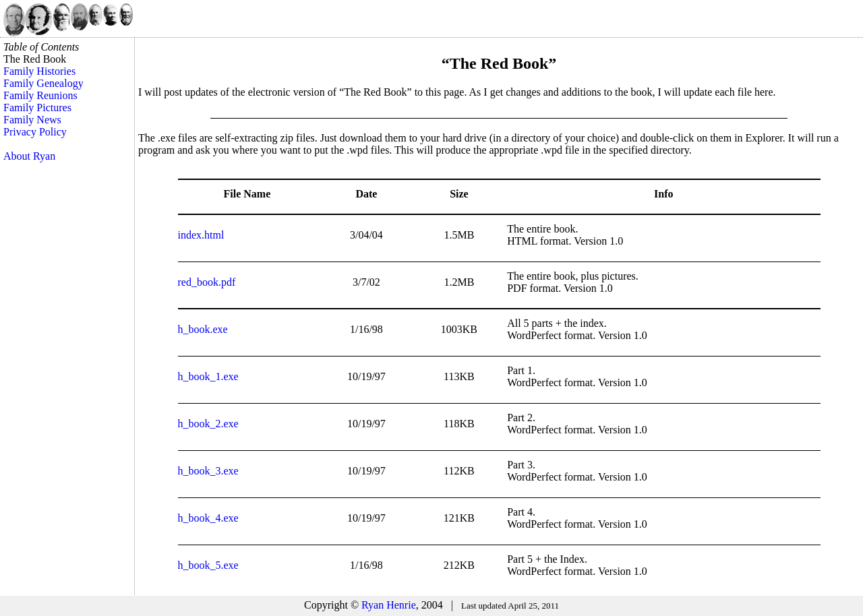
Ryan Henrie (389, 605)
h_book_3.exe (208, 471)
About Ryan (29, 156)
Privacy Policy (35, 132)
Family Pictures (37, 107)
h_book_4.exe (208, 518)
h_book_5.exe (208, 565)
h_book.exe (203, 329)
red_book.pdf (207, 282)
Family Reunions (40, 95)
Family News (32, 120)
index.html (201, 235)
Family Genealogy (43, 83)
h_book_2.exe (208, 424)
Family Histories (39, 71)
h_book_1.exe (208, 376)
